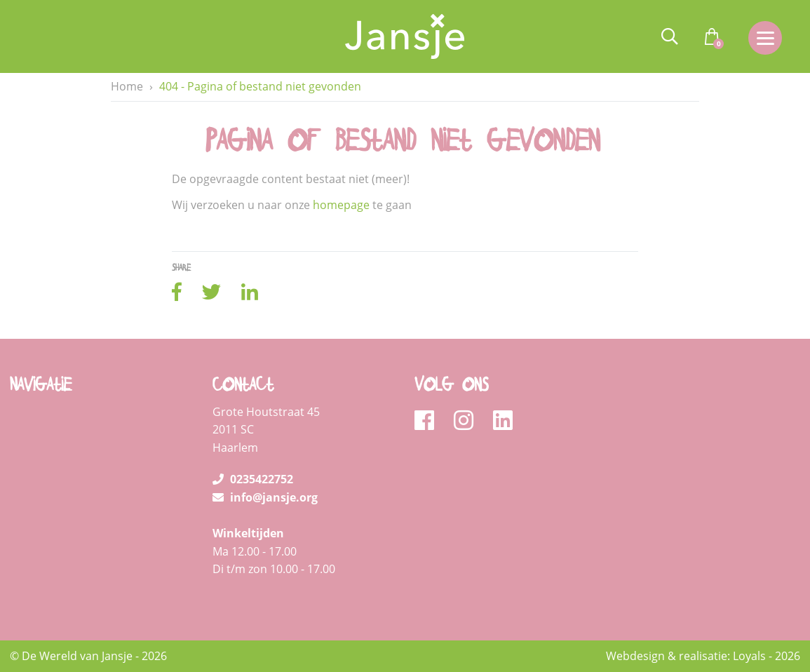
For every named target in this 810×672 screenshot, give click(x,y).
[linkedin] (503, 421)
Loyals (749, 656)
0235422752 (253, 479)
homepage (341, 206)
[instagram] (468, 421)
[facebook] (429, 421)
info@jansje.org (265, 497)
